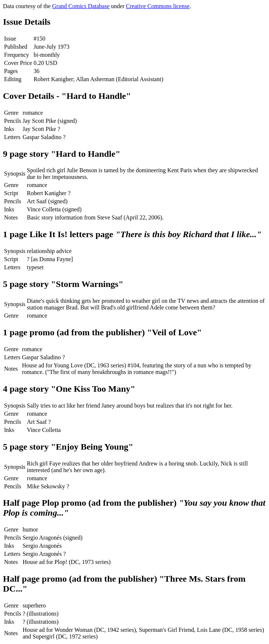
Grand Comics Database (81, 6)
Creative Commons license (158, 6)
